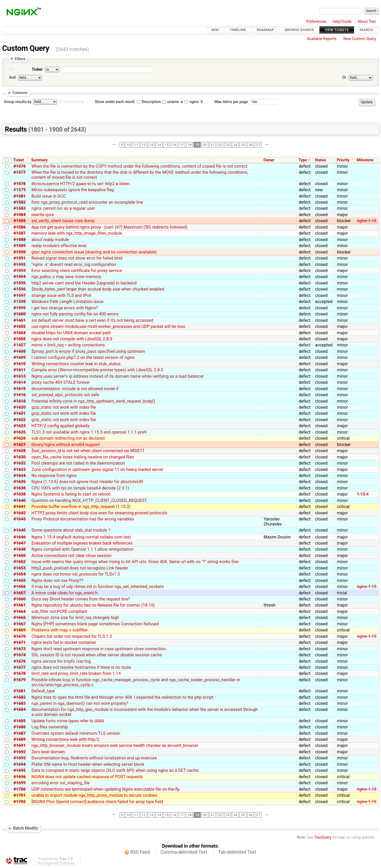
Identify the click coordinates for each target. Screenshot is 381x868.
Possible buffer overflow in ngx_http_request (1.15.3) (81, 507)
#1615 (20, 389)
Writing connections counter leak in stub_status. (77, 364)
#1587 (20, 233)
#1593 (20, 271)
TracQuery (323, 837)
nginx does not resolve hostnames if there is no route (81, 667)
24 (235, 145)
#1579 (20, 190)
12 (144, 145)
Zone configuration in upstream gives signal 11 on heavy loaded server (97, 469)
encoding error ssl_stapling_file (61, 783)
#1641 (20, 507)
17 (182, 145)
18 (190, 145)
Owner (269, 160)
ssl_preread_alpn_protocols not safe (65, 395)
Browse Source (300, 30)
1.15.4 (363, 494)
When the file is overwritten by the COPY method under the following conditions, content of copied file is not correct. (140, 166)
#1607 (20, 345)
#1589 (20, 246)
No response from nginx (54, 476)
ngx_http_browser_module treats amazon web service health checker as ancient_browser (115, 745)
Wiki (215, 30)
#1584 (20, 215)
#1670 (20, 636)
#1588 (20, 240)
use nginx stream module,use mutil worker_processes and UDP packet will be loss (108, 326)
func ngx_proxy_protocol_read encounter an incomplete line (87, 202)
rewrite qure (43, 215)
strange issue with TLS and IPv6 (61, 295)
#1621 (20, 413)
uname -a (173, 102)
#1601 (20, 320)
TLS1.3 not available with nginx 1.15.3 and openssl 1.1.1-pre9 (89, 432)
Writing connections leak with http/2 (65, 739)
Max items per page (231, 102)
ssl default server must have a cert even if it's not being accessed (92, 320)
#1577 (20, 172)
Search (366, 30)
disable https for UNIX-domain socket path (71, 333)
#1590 (20, 252)
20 (205, 145)
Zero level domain (48, 752)
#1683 (20, 703)
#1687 (20, 733)
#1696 (20, 777)
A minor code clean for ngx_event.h (65, 593)
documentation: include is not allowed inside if (75, 389)
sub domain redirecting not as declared (68, 438)
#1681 (20, 691)
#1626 (20, 438)
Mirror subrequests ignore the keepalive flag (73, 190)
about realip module (50, 240)
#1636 (20, 488)
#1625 (20, 432)
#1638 (20, 494)
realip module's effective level (59, 246)
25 (243, 145)
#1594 (20, 277)
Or (344, 77)
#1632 (20, 463)
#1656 (20, 587)
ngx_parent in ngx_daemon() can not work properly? (80, 703)
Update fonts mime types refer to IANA (68, 721)
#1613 (20, 376)
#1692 (20, 752)
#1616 (20, 395)
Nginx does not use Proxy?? (57, 580)
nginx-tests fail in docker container (64, 642)
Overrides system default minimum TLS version (76, 733)
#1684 (20, 709)
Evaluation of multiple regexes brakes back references (82, 543)
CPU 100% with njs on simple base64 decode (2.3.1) (80, 488)
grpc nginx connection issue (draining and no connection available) (94, 252)
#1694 (20, 764)
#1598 (20, 302)
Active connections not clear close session (72, 556)
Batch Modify (26, 828)
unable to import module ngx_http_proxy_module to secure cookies (94, 795)
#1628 (20, 451)
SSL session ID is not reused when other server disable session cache (97, 655)
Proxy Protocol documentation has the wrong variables (83, 519)
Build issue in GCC (49, 196)
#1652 (20, 562)
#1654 (20, 574)
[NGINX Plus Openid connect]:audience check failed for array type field (97, 802)
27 (258, 145)
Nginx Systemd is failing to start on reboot (71, 494)
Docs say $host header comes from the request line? (81, 599)
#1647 (20, 543)
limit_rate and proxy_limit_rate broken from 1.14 (76, 673)
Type (303, 160)
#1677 (20, 667)
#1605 (20, 339)
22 (220, 145)
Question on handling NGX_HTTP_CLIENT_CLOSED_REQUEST (89, 500)
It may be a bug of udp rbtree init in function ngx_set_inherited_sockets (98, 587)
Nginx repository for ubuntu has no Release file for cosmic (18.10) (93, 605)
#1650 (20, 556)
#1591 (20, 258)
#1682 (20, 697)
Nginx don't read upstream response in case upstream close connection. (99, 649)
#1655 (20, 580)
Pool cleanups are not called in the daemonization (78, 463)
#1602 (20, 326)
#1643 (20, 519)
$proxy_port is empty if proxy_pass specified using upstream (88, 351)
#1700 (20, 789)
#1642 (20, 513)
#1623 (20, 426)
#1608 (20, 351)
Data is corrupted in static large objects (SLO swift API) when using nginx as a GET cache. (115, 770)
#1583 (20, 208)
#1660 (20, 599)
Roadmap (265, 30)
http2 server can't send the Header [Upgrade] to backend (84, 283)
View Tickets (337, 30)
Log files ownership (50, 727)
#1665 (20, 618)
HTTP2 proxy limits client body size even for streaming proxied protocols (99, 513)
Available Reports (322, 39)
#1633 (20, 469)
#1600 (20, 314)
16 (174, 145)
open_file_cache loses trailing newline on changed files (83, 457)
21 (212, 145)
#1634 (20, 476)
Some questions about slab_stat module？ (71, 530)
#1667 (20, 624)
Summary (39, 160)
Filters (20, 59)
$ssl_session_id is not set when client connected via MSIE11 (88, 451)
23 (228, 145)
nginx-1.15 (367, 221)
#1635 (20, 482)
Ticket (37, 70)
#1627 (20, 445)
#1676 (20, 661)
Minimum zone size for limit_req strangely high (75, 618)
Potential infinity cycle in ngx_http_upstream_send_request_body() (93, 401)
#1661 (20, 605)
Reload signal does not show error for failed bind (77, 258)
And (12, 77)
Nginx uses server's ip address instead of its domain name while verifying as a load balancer (118, 376)
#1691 (20, 745)
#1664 (20, 611)
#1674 (20, 655)
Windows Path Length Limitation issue (67, 302)
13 (151, 145)
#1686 (20, 727)
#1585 (20, 221)
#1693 (20, 758)
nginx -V (194, 102)
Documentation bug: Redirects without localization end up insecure (94, 758)
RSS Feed (140, 852)
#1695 (20, 770)
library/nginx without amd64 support (66, 445)
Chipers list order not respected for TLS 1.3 (72, 636)
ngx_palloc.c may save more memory (66, 277)
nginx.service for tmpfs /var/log (61, 661)
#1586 (20, 227)
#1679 (20, 680)
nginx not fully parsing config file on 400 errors (75, 314)
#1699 (20, 783)
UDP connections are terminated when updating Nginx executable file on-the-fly (106, 789)
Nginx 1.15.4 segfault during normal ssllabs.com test (81, 537)
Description (149, 102)
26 (250, 145)
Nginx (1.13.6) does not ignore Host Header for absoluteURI (87, 482)
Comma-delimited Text (184, 852)
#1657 (20, 593)
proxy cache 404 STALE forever (61, 382)
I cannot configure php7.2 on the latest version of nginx (83, 357)
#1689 (20, 739)
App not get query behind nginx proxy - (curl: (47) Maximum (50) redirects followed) (109, 227)
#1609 (20, 357)
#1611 (20, 370)
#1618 (20, 401)
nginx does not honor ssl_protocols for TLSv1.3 (76, 574)
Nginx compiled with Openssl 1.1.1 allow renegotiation (83, 549)
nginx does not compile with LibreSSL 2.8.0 (72, 339)
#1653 (20, 568)
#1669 (20, 630)
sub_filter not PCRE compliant (59, 611)
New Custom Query (360, 39)
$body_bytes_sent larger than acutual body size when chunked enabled (98, 289)
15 (167, 145)
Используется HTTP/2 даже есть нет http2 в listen (81, 184)
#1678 (20, 673)
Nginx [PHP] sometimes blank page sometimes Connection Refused (95, 624)
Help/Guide (342, 22)
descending (74, 102)
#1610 (20, 364)
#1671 (20, 642)
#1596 (20, 289)
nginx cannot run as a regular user (63, 208)
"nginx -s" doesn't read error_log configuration (74, 264)
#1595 (20, 283)
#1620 (20, 407)
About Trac (367, 22)
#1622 (20, 420)
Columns (20, 93)
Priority (343, 160)
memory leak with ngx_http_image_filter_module (77, 233)
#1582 (20, 202)
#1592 (20, 264)
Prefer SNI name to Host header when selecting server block (88, 764)
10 (128, 145)
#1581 (20, 196)
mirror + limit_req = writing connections (68, 345)
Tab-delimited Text (237, 852)
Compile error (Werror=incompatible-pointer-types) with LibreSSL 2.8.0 (97, 370)
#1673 (20, 649)
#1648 (20, 549)
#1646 (20, 537)
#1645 (20, 530)
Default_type (43, 691)
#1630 (20, 457)
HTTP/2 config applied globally (60, 426)
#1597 (20, 295)
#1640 (20, 500)
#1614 (20, 382)
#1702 (20, 802)
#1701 (20, 795)
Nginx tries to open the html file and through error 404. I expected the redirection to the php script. (123, 697)
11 (136, 145)
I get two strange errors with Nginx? (65, 308)
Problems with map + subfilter (60, 630)
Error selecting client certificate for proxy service (77, 271)
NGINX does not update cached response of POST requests (87, 777)
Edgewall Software (59, 863)
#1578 (20, 184)
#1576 (20, 166)
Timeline (238, 30)
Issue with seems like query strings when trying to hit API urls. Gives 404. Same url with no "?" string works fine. (135, 562)
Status (320, 160)
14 (159, 145)
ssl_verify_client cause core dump (63, 221)
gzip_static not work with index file (64, 407)
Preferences (316, 22)
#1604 (20, 333)
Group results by (18, 102)
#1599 (20, 308)
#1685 (20, 721)
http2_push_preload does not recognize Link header (80, 568)
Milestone (365, 160)
